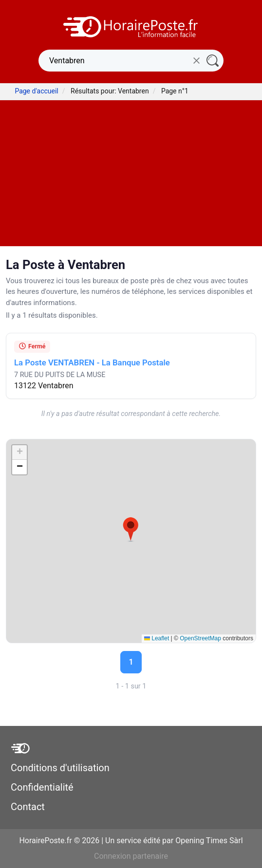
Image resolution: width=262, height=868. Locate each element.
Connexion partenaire (131, 856)
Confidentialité (42, 787)
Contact (28, 807)
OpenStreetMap (200, 638)
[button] (131, 529)
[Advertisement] (131, 173)
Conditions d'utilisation (60, 768)
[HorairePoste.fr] (131, 26)
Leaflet (157, 638)
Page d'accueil (36, 91)
